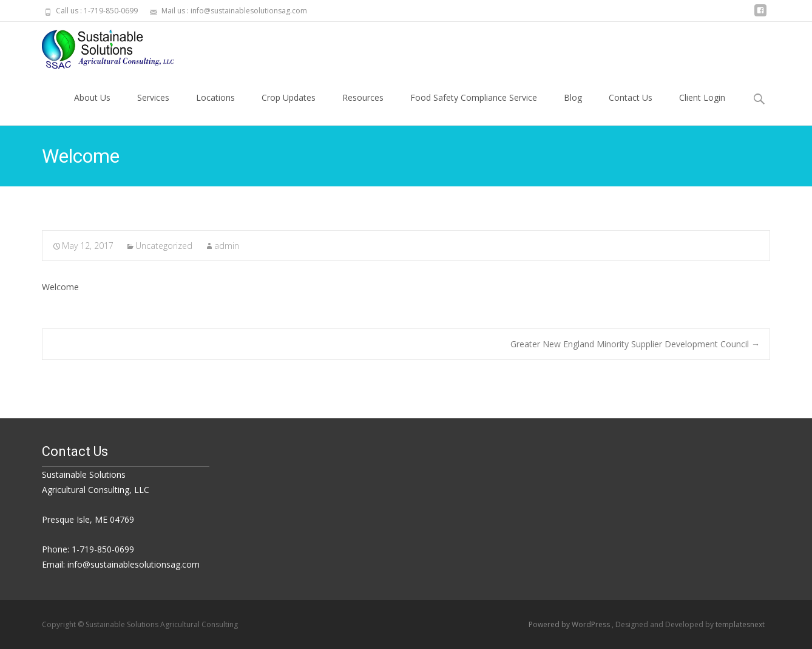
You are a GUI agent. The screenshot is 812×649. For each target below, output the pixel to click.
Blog (573, 108)
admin (227, 246)
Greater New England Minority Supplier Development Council (635, 344)
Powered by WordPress (570, 624)
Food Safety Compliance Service (474, 108)
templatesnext (740, 624)
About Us (92, 108)
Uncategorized (164, 246)
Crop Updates (289, 108)
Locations (215, 108)
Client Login (702, 108)
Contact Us (631, 108)
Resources (363, 108)
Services (153, 108)
